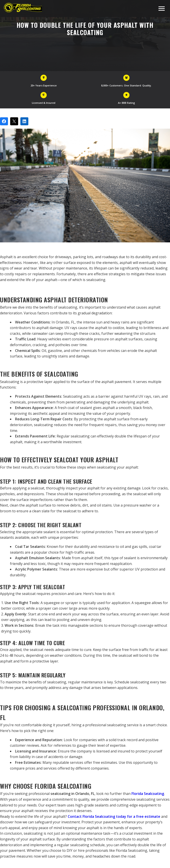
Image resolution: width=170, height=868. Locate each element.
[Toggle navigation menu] (162, 9)
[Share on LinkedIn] (24, 121)
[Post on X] (14, 121)
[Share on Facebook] (4, 121)
